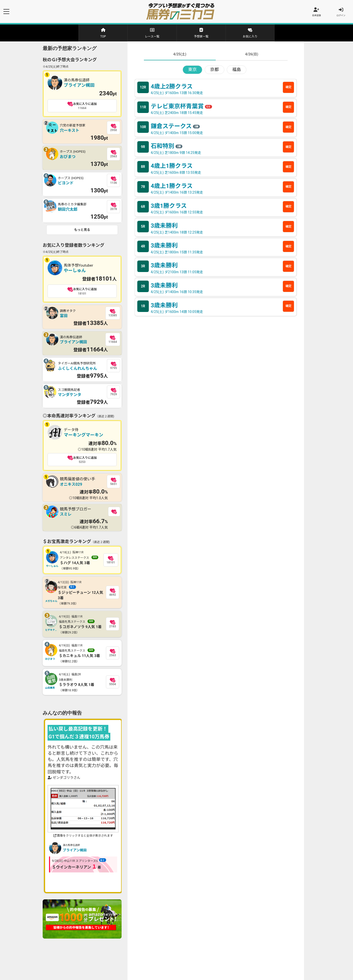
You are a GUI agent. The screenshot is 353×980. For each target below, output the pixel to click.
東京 (192, 70)
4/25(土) (180, 54)
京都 (214, 70)
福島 (237, 70)
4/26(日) (252, 54)
